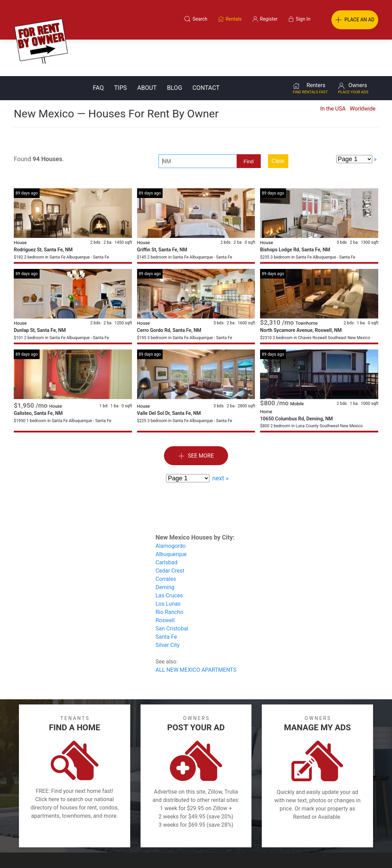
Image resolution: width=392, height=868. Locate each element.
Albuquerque (171, 518)
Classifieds (84, 835)
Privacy (201, 835)
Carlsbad (167, 526)
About (147, 51)
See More (196, 420)
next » (220, 442)
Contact (206, 51)
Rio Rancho (170, 576)
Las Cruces (169, 559)
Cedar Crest (170, 534)
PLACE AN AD (355, 20)
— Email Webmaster (365, 852)
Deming (165, 551)
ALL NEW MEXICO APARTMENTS (196, 633)
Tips (120, 51)
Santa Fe (166, 600)
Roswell (165, 584)
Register (312, 835)
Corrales (166, 542)
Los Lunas (168, 567)
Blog (175, 51)
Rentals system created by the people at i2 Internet (289, 852)
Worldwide (363, 72)
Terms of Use (125, 835)
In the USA (333, 72)
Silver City (168, 609)
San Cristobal (172, 592)
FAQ (99, 51)
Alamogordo (171, 509)
